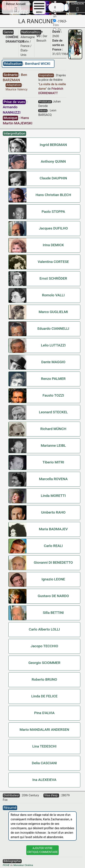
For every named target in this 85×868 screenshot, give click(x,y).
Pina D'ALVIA (44, 713)
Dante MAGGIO (53, 362)
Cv (57, 30)
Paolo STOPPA (53, 212)
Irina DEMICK (53, 245)
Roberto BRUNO (44, 679)
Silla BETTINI (53, 613)
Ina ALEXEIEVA (44, 780)
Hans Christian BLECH (53, 195)
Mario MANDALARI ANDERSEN (44, 730)
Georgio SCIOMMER (44, 663)
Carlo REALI (53, 546)
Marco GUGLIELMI (53, 312)
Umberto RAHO (53, 512)
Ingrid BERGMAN (53, 145)
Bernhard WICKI (38, 64)
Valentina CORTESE (53, 262)
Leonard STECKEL (53, 412)
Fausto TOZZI (53, 395)
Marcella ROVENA (53, 479)
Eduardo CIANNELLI (53, 329)
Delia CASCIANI (44, 763)
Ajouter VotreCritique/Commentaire (42, 850)
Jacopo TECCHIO (44, 646)
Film (56, 23)
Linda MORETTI (53, 496)
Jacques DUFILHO (53, 228)
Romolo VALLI (53, 295)
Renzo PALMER (53, 379)
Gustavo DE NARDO (53, 596)
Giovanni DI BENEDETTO (53, 562)
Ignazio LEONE (53, 579)
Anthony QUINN (53, 161)
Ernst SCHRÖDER (53, 278)
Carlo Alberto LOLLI (44, 629)
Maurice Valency (16, 89)
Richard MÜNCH (53, 429)
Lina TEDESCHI (44, 746)
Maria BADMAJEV (53, 529)
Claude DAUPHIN (53, 178)
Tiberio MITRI (53, 462)
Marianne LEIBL (53, 446)
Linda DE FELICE (44, 696)
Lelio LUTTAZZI (53, 345)
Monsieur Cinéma (23, 865)
